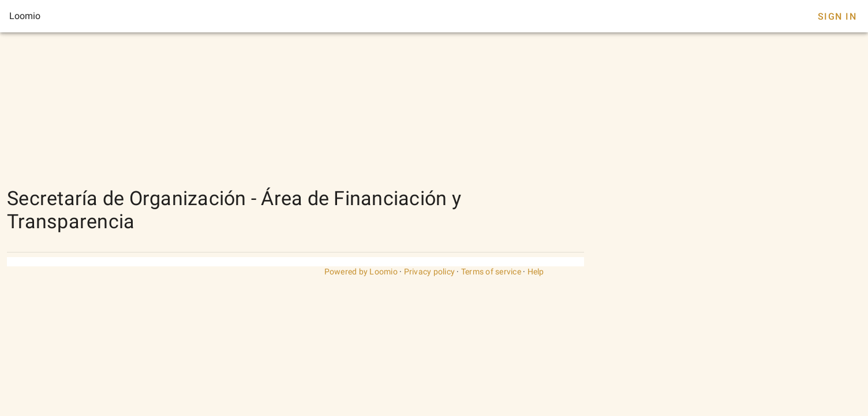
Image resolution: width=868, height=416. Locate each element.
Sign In (837, 16)
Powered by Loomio (361, 272)
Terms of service (491, 272)
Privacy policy (430, 272)
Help (536, 272)
